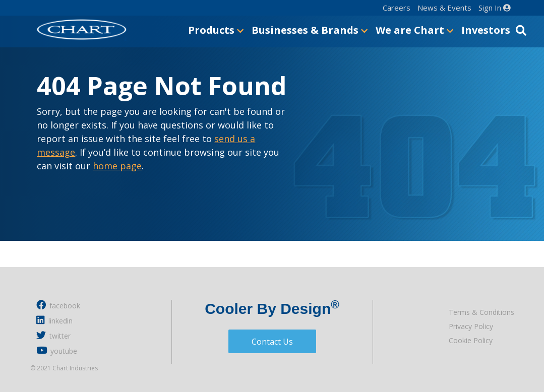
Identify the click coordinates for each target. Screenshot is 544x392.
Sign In (495, 8)
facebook (58, 305)
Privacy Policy (471, 326)
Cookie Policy (471, 340)
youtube (57, 350)
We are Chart (414, 30)
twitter (53, 335)
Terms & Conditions (481, 312)
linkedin (54, 320)
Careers (397, 8)
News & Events (444, 8)
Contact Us (272, 342)
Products (216, 30)
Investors (486, 30)
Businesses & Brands (310, 30)
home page (117, 166)
